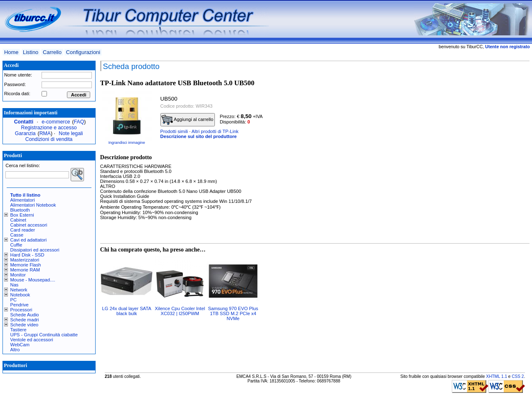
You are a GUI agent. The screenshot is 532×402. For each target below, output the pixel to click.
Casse (17, 235)
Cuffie (16, 245)
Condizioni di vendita (49, 139)
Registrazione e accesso (49, 128)
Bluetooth (20, 210)
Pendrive (20, 305)
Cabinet (18, 220)
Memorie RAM (25, 270)
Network (19, 290)
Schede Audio (25, 315)
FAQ (79, 122)
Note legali (71, 133)
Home (11, 52)
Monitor (18, 275)
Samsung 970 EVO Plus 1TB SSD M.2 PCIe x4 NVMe (233, 313)
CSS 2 (518, 376)
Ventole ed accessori (32, 340)
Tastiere (18, 330)
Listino (31, 52)
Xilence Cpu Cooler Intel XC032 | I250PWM (180, 311)
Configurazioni (83, 52)
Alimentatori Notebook (33, 205)
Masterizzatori (25, 260)
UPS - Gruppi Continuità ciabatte (44, 335)
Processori (21, 310)
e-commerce (56, 122)
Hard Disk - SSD (27, 255)
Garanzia (25, 133)
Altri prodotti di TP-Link (215, 131)
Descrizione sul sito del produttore (199, 136)
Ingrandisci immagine (127, 143)
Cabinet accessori (29, 225)
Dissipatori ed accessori (35, 250)
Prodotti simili (174, 131)
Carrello (52, 52)
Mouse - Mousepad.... (33, 280)
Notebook (20, 295)
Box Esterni (22, 215)
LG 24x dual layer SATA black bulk (127, 311)
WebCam (20, 345)
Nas (15, 285)
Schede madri (25, 320)
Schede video (25, 325)
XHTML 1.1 (496, 376)
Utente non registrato (507, 47)
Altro (15, 350)
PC (14, 300)
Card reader (23, 230)
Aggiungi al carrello (187, 120)
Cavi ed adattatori (29, 240)
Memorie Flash (26, 265)
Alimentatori (23, 200)
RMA (45, 133)
